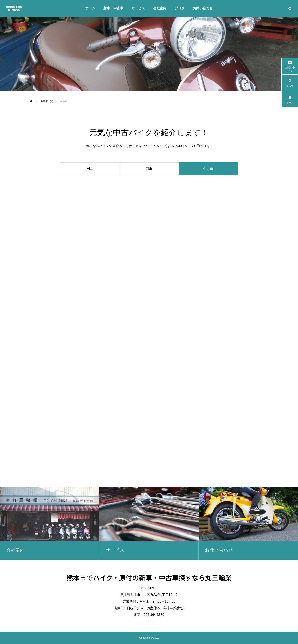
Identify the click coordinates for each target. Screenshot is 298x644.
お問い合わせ (203, 8)
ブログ (180, 8)
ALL (90, 169)
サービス (138, 8)
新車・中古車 (113, 8)
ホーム (90, 8)
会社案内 (160, 8)
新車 (149, 169)
